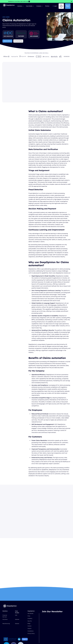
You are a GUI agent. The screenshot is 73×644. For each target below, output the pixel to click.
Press (29, 616)
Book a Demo (68, 6)
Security (30, 621)
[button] (20, 6)
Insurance (5, 619)
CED (16, 615)
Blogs (29, 623)
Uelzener (17, 619)
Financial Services (5, 616)
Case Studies (29, 6)
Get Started (30, 613)
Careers (30, 626)
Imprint (29, 628)
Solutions (20, 6)
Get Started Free (18, 41)
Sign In (25, 639)
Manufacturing (6, 624)
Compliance (31, 631)
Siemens (17, 624)
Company (39, 6)
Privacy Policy (31, 633)
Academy (30, 618)
